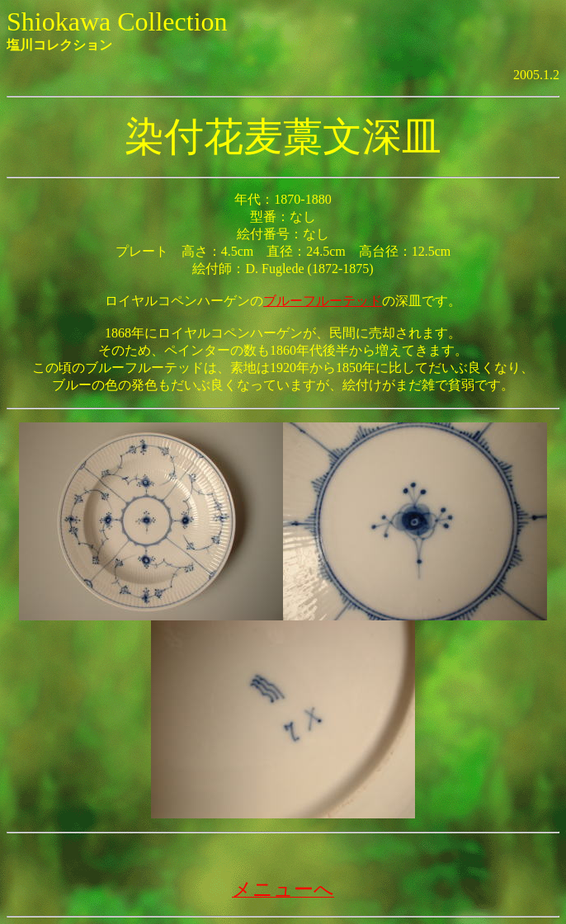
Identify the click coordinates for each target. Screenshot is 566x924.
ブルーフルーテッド (323, 301)
